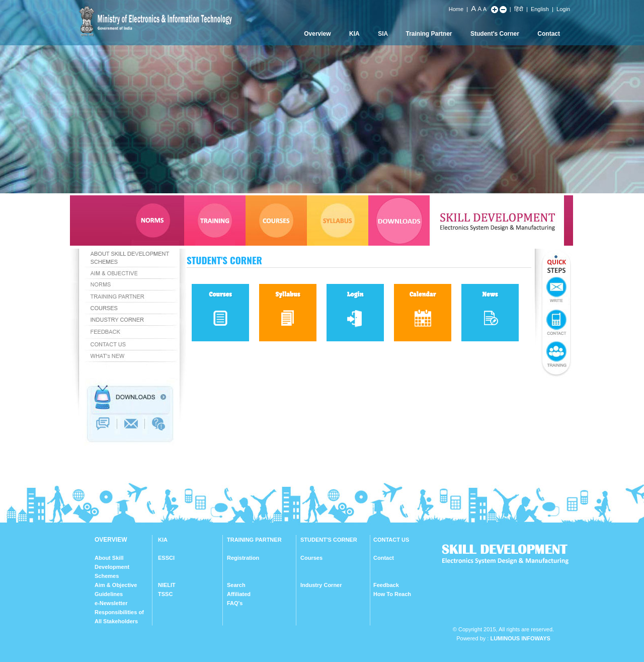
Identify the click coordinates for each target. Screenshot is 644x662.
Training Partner (429, 34)
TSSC (165, 594)
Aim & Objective (116, 585)
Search (236, 585)
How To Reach (392, 594)
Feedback (386, 585)
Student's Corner (495, 34)
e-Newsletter (111, 603)
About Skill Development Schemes (112, 567)
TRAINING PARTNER (254, 540)
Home (456, 9)
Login (563, 9)
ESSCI (166, 558)
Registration (243, 558)
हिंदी (519, 9)
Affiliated (239, 594)
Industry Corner (321, 585)
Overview (317, 34)
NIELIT (167, 585)
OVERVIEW (111, 540)
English (540, 9)
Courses (311, 558)
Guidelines (109, 594)
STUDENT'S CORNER (329, 540)
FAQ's (235, 603)
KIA (354, 34)
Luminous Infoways (520, 638)
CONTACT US (391, 540)
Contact (549, 34)
